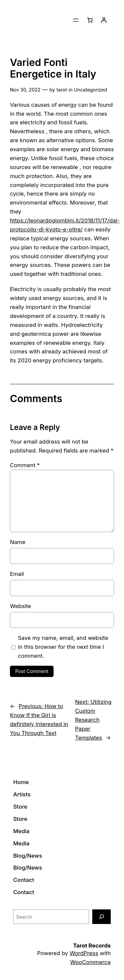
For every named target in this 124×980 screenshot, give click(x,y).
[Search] (102, 917)
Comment (25, 465)
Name (18, 542)
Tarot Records (92, 946)
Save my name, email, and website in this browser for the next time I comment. (63, 647)
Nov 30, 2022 (25, 90)
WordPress (84, 953)
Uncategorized (90, 90)
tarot (62, 90)
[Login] (104, 20)
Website (21, 606)
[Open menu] (76, 20)
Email (17, 574)
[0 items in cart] (90, 20)
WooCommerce (90, 962)
